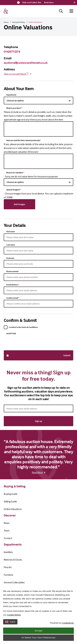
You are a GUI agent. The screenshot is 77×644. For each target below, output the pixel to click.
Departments (13, 544)
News (7, 523)
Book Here (49, 2)
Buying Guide (11, 494)
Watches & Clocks (13, 560)
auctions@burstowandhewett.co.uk (26, 63)
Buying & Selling (19, 22)
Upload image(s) (14, 190)
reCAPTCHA (11, 333)
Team (7, 531)
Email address (13, 285)
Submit (38, 355)
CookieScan (68, 636)
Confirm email (13, 298)
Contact (8, 538)
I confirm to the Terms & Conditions (23, 327)
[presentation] (28, 342)
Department (11, 95)
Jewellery (8, 552)
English (10, 635)
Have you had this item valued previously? (23, 140)
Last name (11, 245)
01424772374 (12, 52)
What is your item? (14, 108)
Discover (10, 515)
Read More (39, 472)
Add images (19, 204)
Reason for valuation (15, 173)
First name (11, 232)
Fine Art (8, 567)
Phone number (12, 271)
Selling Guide (10, 501)
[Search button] (61, 11)
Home (6, 22)
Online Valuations (13, 509)
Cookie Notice (14, 628)
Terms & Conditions (13, 599)
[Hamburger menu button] (71, 11)
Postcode (10, 258)
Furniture (8, 575)
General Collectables (14, 582)
